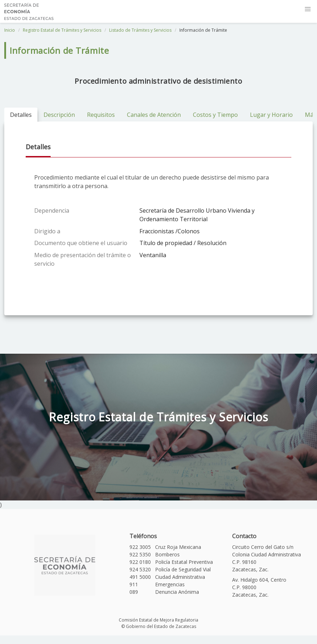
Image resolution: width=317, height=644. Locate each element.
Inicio (10, 30)
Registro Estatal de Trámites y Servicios (62, 30)
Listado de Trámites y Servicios (140, 30)
